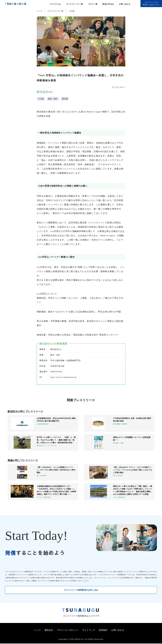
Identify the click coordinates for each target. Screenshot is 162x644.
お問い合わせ (125, 4)
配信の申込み (108, 4)
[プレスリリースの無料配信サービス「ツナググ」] (17, 4)
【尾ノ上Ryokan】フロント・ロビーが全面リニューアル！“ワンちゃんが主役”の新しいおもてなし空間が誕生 (133, 470)
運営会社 (49, 631)
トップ (39, 11)
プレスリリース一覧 (74, 4)
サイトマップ (89, 631)
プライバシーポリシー (68, 631)
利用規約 (103, 631)
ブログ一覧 (93, 4)
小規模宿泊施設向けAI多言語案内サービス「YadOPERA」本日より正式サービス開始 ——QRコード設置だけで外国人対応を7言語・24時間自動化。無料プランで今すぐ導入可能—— (56, 490)
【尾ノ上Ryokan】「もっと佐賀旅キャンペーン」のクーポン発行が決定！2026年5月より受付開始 (56, 470)
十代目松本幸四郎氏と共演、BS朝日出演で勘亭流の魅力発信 (132, 420)
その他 (72, 11)
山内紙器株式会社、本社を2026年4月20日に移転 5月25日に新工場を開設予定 (56, 420)
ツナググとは (55, 4)
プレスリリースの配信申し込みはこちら (151, 4)
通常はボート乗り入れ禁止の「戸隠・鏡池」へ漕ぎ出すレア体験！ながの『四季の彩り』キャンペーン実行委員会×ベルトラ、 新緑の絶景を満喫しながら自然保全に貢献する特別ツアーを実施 (133, 490)
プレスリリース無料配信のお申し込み (81, 590)
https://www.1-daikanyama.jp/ (64, 377)
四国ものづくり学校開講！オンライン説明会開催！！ (132, 439)
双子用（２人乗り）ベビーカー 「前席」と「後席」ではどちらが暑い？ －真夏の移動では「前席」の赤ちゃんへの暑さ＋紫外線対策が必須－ (56, 440)
